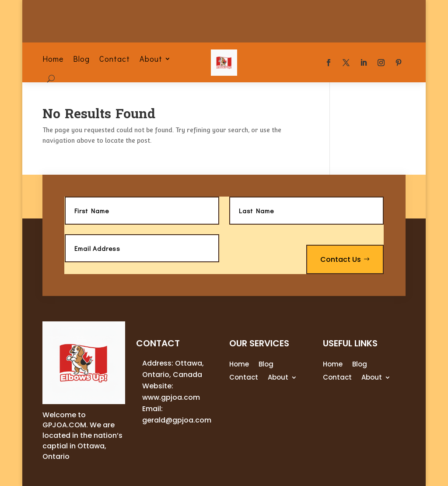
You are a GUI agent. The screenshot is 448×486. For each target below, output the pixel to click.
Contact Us (341, 259)
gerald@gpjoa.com (177, 420)
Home (53, 59)
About (151, 59)
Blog (81, 59)
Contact (115, 59)
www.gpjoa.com (171, 397)
